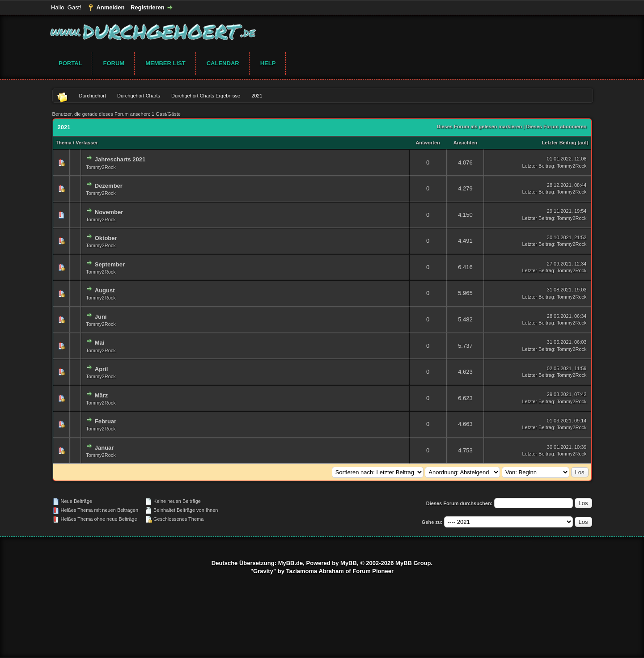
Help (268, 63)
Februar (106, 421)
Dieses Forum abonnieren (556, 127)
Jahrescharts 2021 (120, 159)
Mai (100, 343)
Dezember (109, 186)
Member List (165, 63)
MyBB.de (291, 563)
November (109, 212)
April (102, 369)
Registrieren (148, 7)
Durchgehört (93, 96)
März (102, 395)
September (110, 264)
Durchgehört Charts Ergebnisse (206, 96)
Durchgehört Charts (139, 96)
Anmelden (110, 7)
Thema (64, 143)
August (105, 290)
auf (583, 143)
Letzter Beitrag (559, 143)
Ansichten (465, 143)
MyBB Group (413, 563)
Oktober (106, 238)
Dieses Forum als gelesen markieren (479, 127)
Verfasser (87, 143)
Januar (104, 448)
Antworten (428, 143)
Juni (101, 317)
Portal (70, 63)
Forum (114, 63)
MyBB (349, 563)
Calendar (223, 63)
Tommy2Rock (101, 167)
